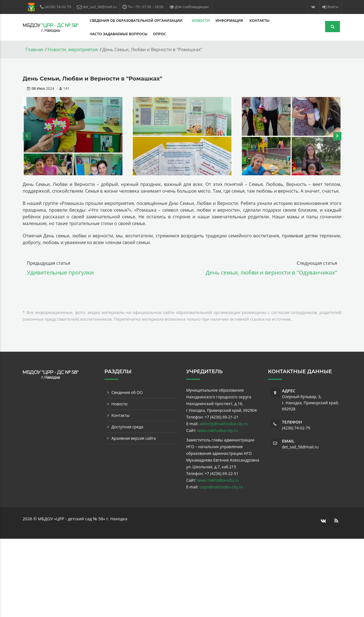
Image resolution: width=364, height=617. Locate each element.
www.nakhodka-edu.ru (218, 480)
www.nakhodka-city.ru (217, 430)
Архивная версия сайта (134, 438)
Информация (230, 20)
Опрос (159, 34)
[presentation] (27, 136)
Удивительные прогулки (60, 272)
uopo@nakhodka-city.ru (221, 487)
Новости (201, 20)
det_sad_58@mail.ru (300, 447)
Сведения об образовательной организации (137, 20)
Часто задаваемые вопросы (119, 34)
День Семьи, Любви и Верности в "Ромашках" (92, 79)
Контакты (259, 20)
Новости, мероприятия (73, 49)
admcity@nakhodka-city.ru (224, 424)
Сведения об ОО (127, 392)
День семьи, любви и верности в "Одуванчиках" (271, 272)
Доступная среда (127, 427)
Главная (34, 49)
